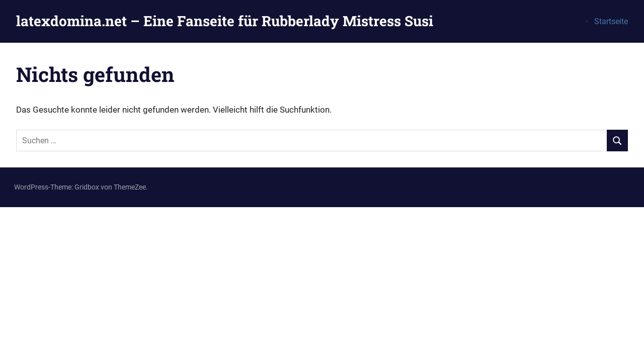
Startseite (611, 21)
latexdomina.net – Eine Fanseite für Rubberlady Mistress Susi (225, 21)
